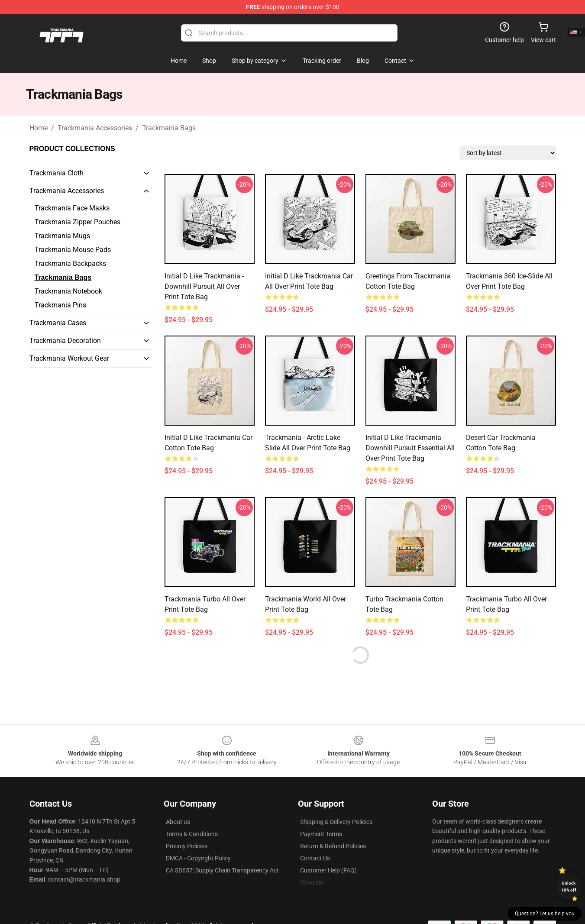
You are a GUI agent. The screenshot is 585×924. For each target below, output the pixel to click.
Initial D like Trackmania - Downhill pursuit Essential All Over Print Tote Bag (410, 448)
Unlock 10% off (569, 887)
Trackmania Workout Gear (69, 358)
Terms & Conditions (192, 834)
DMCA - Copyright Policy (198, 858)
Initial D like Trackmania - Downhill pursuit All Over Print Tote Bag (204, 286)
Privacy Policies (187, 846)
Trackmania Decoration (65, 341)
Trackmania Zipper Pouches (78, 222)
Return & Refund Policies (333, 846)
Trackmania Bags (169, 128)
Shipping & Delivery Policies (336, 822)
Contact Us (315, 858)
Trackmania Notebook (68, 291)
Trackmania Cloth (57, 173)
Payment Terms (321, 834)
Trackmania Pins (60, 305)
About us (178, 822)
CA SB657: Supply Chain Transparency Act (222, 870)
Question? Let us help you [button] (545, 914)
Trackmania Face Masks (72, 208)
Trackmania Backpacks (70, 263)
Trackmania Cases (58, 323)
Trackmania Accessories (95, 128)
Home (39, 128)
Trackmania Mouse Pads (73, 250)
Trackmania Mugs (62, 236)
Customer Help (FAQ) (328, 870)
